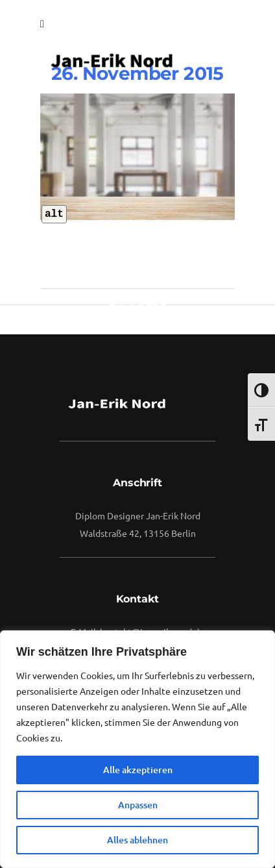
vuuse (147, 299)
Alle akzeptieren (138, 770)
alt (54, 214)
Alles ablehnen (137, 840)
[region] (137, 749)
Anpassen (138, 805)
